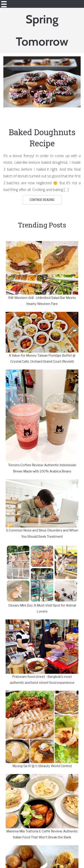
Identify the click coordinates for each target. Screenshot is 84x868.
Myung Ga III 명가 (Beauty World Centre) (42, 766)
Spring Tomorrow (42, 30)
